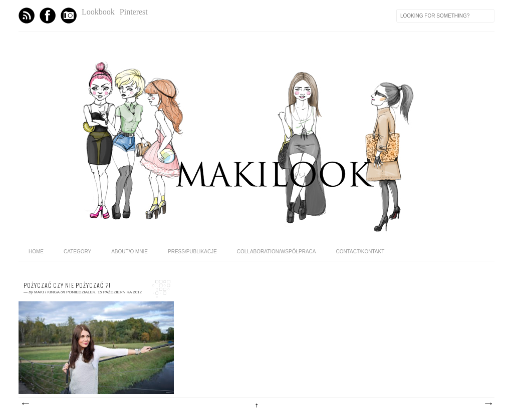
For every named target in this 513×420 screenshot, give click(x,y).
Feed (27, 16)
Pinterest (134, 12)
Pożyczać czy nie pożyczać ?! (67, 285)
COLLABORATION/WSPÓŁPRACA (277, 252)
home (36, 252)
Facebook (48, 16)
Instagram (69, 16)
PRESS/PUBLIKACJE (192, 252)
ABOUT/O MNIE (130, 252)
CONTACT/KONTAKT (360, 252)
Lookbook (98, 12)
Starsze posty (488, 404)
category (77, 252)
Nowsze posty (25, 404)
